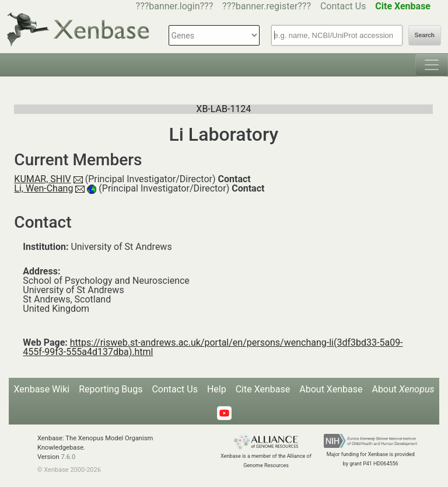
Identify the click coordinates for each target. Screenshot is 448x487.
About (403, 389)
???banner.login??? (175, 6)
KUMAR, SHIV (42, 179)
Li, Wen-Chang (43, 188)
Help (217, 389)
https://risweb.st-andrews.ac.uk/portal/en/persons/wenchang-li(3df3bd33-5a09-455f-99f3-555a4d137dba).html (213, 347)
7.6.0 (68, 457)
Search (425, 35)
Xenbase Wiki (42, 389)
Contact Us (343, 6)
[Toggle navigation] (432, 65)
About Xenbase (331, 389)
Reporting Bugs (111, 389)
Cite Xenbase (263, 389)
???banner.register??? (267, 6)
